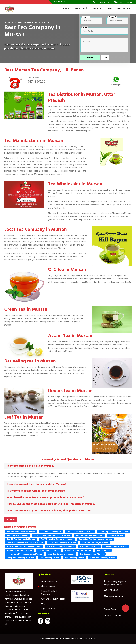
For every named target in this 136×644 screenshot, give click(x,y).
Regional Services (49, 609)
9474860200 (36, 82)
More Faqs (11, 520)
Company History (49, 581)
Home (7, 22)
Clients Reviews (48, 586)
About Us (81, 8)
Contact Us (123, 8)
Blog (110, 8)
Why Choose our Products (53, 599)
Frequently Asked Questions (49, 593)
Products (97, 8)
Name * (86, 17)
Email (85, 28)
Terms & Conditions (112, 615)
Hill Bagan (65, 8)
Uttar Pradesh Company (26, 22)
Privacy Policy (110, 609)
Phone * (112, 17)
